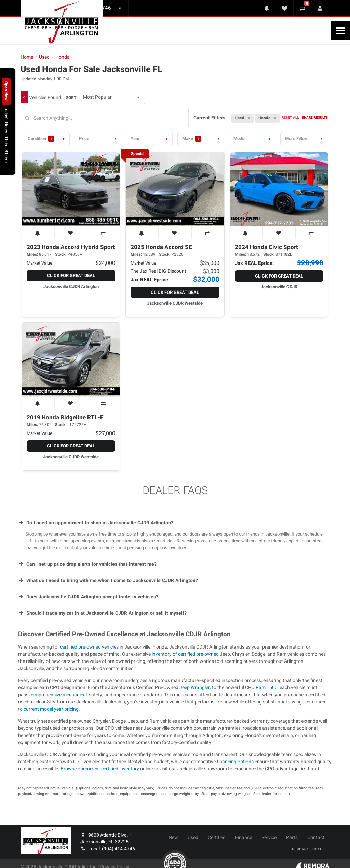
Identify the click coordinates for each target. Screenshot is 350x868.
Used (193, 838)
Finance (244, 838)
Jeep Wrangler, (196, 688)
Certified (217, 838)
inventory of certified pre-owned (186, 654)
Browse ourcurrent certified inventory (100, 769)
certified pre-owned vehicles (89, 647)
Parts (292, 838)
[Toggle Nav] (340, 31)
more (317, 849)
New (173, 838)
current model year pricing (51, 709)
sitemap (300, 849)
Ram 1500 (267, 688)
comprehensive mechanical (58, 695)
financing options (235, 762)
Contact (316, 838)
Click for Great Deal (71, 276)
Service (269, 838)
